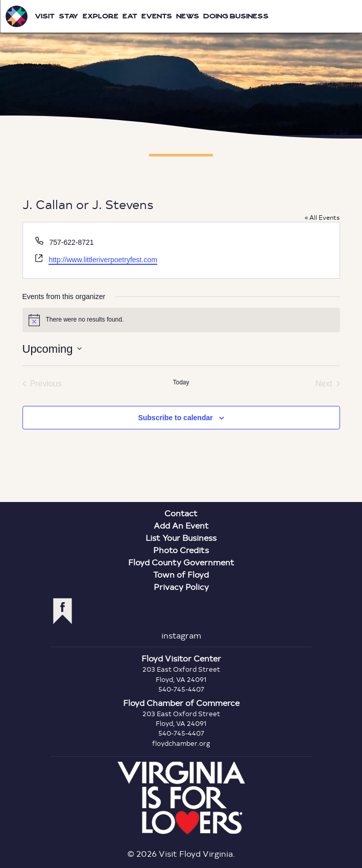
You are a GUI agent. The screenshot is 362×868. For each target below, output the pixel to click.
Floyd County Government (181, 562)
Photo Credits (181, 550)
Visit (45, 16)
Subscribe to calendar (175, 418)
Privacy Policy (181, 587)
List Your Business (181, 538)
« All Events (322, 217)
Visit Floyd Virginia (16, 16)
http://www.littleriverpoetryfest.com (103, 260)
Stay (69, 16)
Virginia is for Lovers (181, 798)
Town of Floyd (181, 574)
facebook (63, 611)
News (188, 16)
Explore (101, 16)
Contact (181, 513)
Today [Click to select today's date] (181, 382)
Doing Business (236, 16)
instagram (181, 635)
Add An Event (181, 525)
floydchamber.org (181, 743)
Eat (130, 16)
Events (157, 16)
